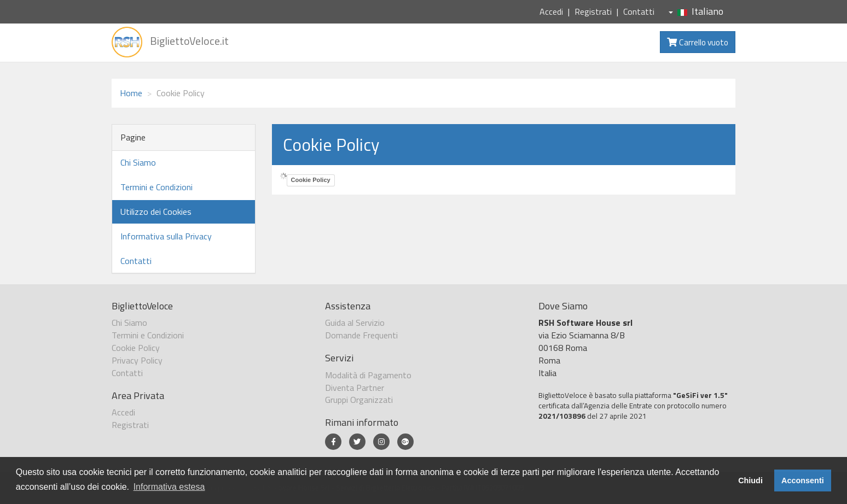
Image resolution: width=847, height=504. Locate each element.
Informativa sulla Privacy (166, 236)
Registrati (593, 11)
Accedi (551, 11)
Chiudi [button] (750, 480)
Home (131, 93)
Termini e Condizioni (156, 187)
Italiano (696, 11)
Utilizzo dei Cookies (156, 212)
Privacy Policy (137, 360)
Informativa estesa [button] (169, 487)
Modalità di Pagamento (368, 375)
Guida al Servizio (355, 323)
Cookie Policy (311, 180)
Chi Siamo (138, 162)
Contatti (639, 11)
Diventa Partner (355, 388)
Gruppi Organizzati (359, 400)
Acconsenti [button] (803, 480)
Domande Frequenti (361, 335)
